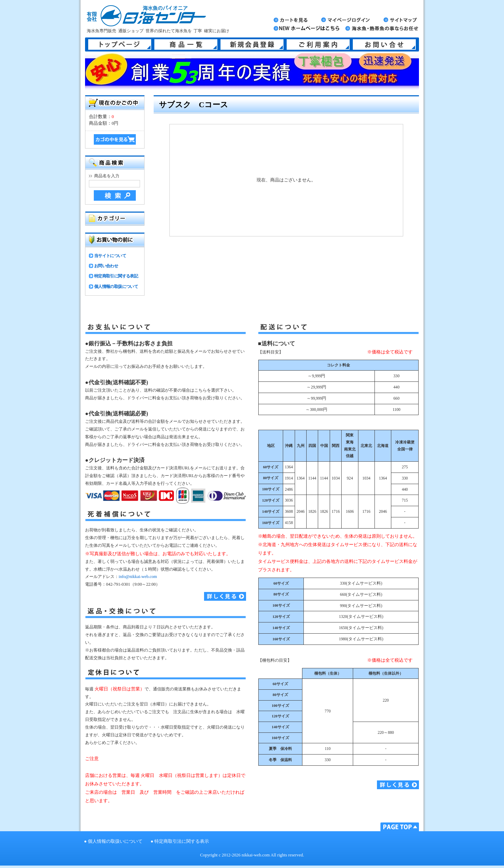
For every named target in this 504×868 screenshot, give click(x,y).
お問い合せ (384, 44)
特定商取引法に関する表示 (182, 841)
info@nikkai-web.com (138, 577)
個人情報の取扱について (116, 287)
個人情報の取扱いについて (115, 841)
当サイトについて (110, 256)
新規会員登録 (252, 44)
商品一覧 (186, 44)
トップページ (120, 44)
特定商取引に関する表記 (116, 276)
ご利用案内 (318, 44)
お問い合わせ (106, 266)
